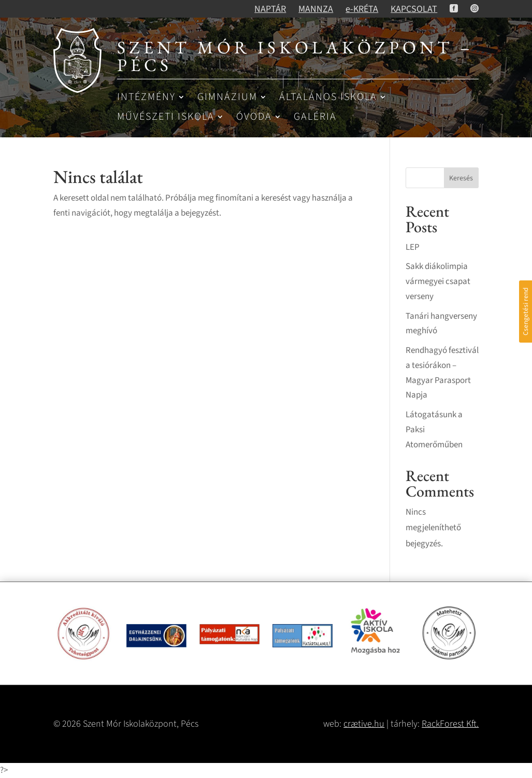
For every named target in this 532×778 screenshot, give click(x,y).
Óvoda (254, 117)
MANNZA (316, 9)
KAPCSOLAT (414, 9)
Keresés (461, 178)
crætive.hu (364, 724)
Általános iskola (328, 98)
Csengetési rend (526, 312)
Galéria (315, 117)
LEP (413, 247)
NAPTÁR (270, 9)
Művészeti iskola (166, 117)
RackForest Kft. (450, 724)
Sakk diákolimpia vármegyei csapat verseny (438, 281)
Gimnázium (227, 98)
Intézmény (146, 98)
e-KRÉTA (362, 9)
